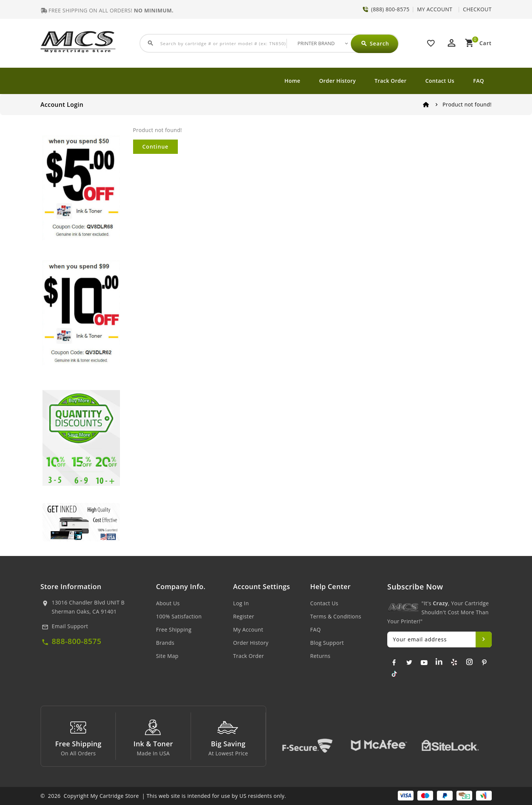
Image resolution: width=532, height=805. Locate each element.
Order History (338, 81)
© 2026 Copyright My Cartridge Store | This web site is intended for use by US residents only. (163, 796)
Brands (165, 643)
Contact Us (440, 81)
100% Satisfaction (179, 616)
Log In (241, 603)
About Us (168, 603)
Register (244, 616)
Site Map (167, 656)
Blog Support (327, 643)
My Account (248, 630)
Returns (320, 656)
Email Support (70, 626)
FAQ (479, 81)
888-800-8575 (77, 641)
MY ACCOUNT (435, 9)
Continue (156, 147)
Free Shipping (174, 630)
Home (293, 81)
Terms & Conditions (336, 616)
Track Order (390, 81)
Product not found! (467, 104)
